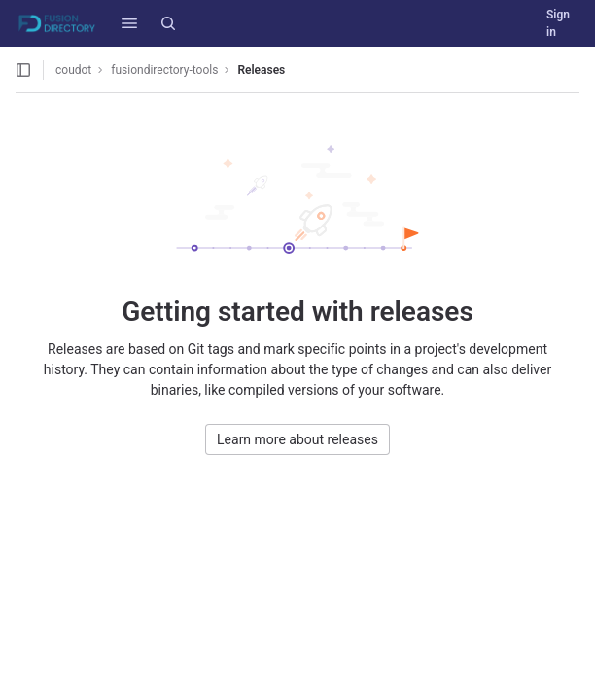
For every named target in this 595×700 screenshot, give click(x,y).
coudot (73, 70)
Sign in (558, 23)
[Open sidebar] (23, 70)
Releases (261, 70)
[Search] (168, 23)
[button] (129, 23)
